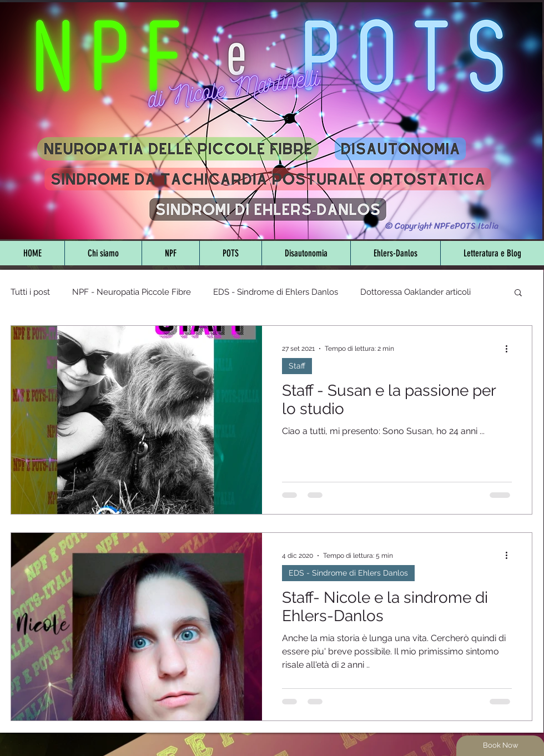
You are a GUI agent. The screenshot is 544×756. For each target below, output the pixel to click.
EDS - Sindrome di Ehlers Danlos (276, 292)
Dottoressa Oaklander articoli (415, 292)
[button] (518, 293)
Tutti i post (30, 292)
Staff (297, 366)
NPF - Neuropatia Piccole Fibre (132, 292)
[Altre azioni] (510, 349)
